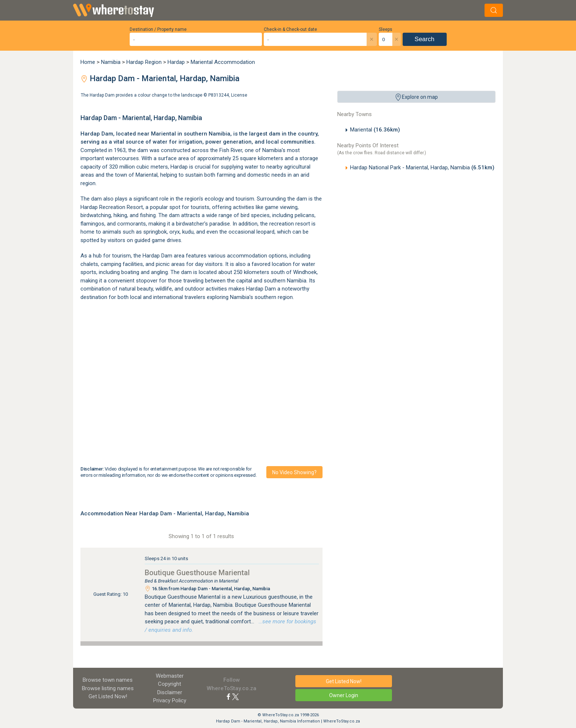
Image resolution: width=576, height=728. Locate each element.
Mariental (375, 130)
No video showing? (294, 472)
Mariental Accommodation (223, 62)
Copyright (170, 684)
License (239, 95)
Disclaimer (170, 692)
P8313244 (219, 95)
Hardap (176, 62)
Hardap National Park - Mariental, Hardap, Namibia (422, 167)
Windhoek (305, 272)
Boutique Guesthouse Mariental (197, 573)
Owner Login (344, 695)
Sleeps (386, 29)
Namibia (111, 62)
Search (425, 39)
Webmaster (170, 676)
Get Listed (108, 696)
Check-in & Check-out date (290, 29)
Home (88, 62)
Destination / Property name (158, 29)
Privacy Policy (170, 700)
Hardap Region (144, 62)
